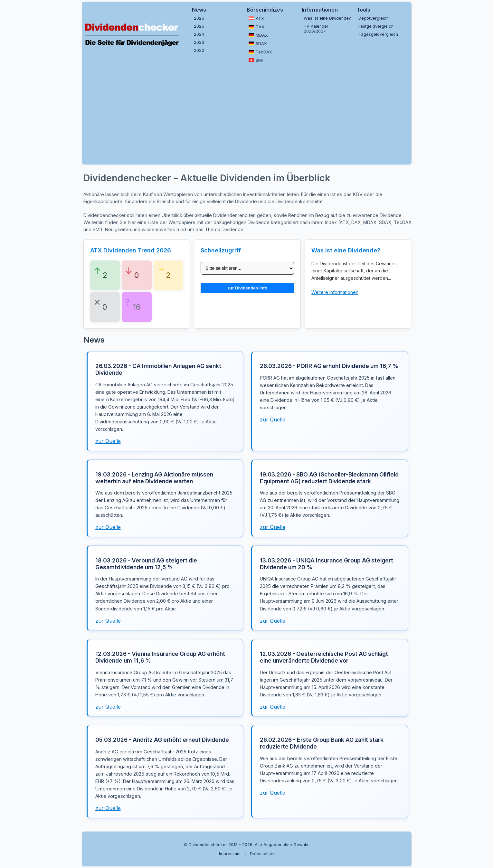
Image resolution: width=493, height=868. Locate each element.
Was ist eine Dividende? (327, 18)
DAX (256, 27)
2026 (199, 18)
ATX (256, 18)
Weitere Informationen (335, 292)
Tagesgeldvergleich (378, 34)
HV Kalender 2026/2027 (316, 29)
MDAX (258, 35)
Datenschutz (262, 854)
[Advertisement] (247, 113)
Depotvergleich (374, 18)
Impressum (230, 854)
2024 (199, 34)
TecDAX (260, 52)
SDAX (258, 43)
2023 (199, 42)
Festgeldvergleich (376, 26)
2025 (199, 26)
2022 (199, 50)
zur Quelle (108, 441)
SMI (256, 60)
